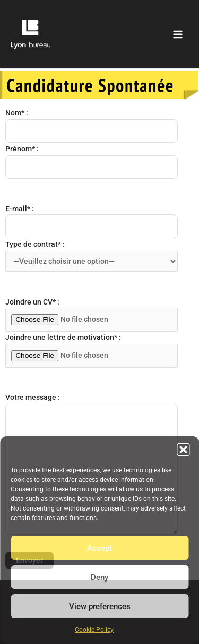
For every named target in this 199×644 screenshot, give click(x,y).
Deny (99, 577)
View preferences (100, 606)
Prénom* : (92, 162)
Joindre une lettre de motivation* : (92, 350)
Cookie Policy (94, 630)
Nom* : (92, 126)
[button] (183, 450)
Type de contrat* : (92, 256)
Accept (99, 548)
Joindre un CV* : (92, 315)
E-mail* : (92, 222)
